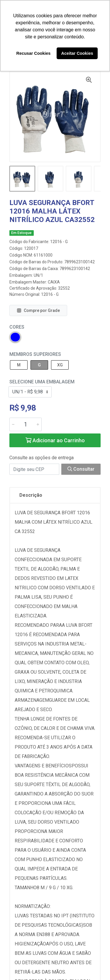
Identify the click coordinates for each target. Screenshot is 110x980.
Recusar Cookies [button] (34, 53)
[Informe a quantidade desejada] (26, 424)
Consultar (81, 469)
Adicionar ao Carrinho (55, 440)
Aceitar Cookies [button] (77, 53)
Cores (17, 327)
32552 (64, 288)
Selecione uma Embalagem (42, 382)
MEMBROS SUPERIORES (35, 354)
